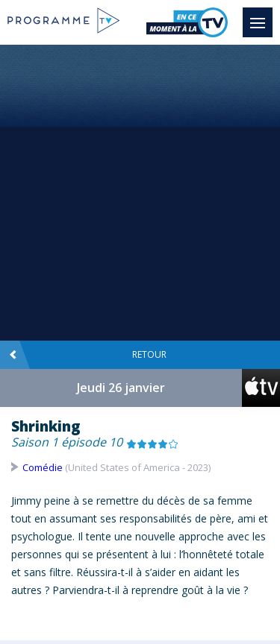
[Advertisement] (140, 192)
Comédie (43, 467)
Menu (261, 16)
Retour (88, 355)
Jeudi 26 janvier (121, 388)
